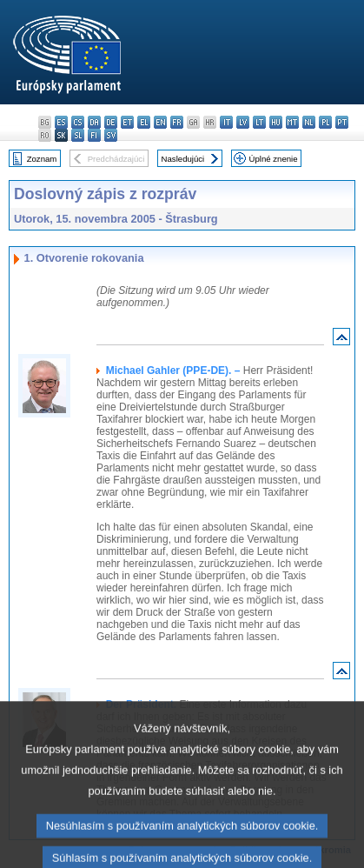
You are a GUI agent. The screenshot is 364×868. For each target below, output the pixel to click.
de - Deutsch (111, 122)
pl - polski (325, 122)
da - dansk (94, 122)
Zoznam (42, 159)
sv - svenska (111, 135)
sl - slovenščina (78, 135)
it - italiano (226, 122)
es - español (61, 122)
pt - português (342, 122)
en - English (160, 122)
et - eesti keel (127, 122)
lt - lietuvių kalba (259, 122)
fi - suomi (94, 135)
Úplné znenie (274, 159)
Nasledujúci (183, 159)
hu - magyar (276, 122)
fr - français (177, 122)
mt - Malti (292, 122)
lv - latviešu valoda (243, 122)
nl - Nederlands (309, 122)
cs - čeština (78, 122)
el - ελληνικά (144, 122)
